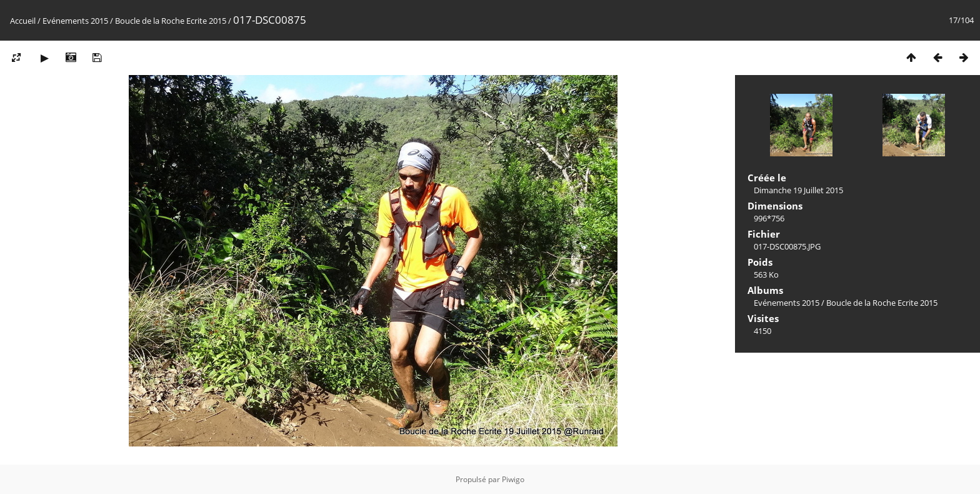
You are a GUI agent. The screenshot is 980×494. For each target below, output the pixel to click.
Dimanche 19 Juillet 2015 (798, 190)
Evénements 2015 (75, 21)
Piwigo (513, 479)
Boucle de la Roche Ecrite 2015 (171, 21)
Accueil (23, 21)
